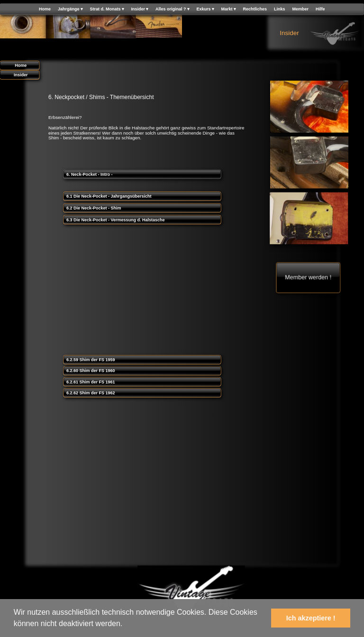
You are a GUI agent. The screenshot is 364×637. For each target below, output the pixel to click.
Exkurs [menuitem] (205, 9)
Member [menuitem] (301, 9)
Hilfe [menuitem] (320, 9)
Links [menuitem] (280, 9)
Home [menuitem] (45, 9)
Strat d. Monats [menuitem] (107, 9)
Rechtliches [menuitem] (255, 9)
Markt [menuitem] (229, 9)
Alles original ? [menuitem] (173, 9)
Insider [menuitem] (140, 9)
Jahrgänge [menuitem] (70, 9)
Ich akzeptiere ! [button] (311, 618)
